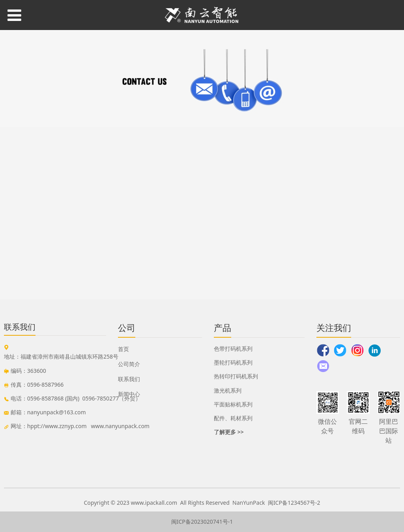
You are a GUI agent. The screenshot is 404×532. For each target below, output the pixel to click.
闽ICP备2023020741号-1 (202, 522)
